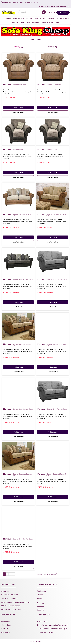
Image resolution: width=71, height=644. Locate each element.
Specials (40, 610)
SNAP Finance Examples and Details (16, 602)
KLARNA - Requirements (11, 606)
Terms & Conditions (10, 598)
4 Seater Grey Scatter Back (18, 539)
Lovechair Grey (47, 149)
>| (13, 574)
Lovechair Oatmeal (49, 85)
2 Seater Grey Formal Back (52, 279)
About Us (5, 591)
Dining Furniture (25, 22)
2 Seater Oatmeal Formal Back (52, 215)
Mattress (15, 22)
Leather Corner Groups (47, 19)
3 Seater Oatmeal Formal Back (52, 345)
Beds (67, 19)
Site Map (40, 598)
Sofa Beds (60, 19)
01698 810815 (44, 621)
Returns (40, 595)
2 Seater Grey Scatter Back (18, 279)
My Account (6, 621)
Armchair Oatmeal (15, 85)
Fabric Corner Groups (31, 19)
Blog (58, 22)
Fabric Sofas (7, 19)
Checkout (55, 6)
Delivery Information (10, 595)
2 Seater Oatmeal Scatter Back (18, 215)
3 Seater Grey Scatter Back (18, 409)
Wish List (5, 629)
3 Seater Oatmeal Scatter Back (18, 345)
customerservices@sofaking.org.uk (54, 625)
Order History (7, 625)
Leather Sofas (17, 19)
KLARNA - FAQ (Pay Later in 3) (13, 610)
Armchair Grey (13, 149)
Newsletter (6, 632)
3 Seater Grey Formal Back (52, 409)
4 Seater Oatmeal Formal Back (52, 475)
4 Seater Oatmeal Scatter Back (18, 475)
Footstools (35, 22)
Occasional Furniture (47, 22)
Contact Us (65, 6)
